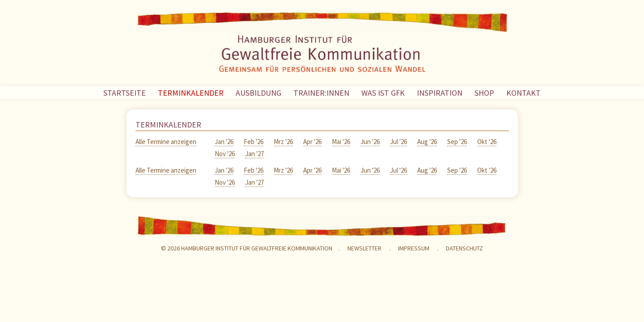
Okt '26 (487, 142)
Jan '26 (224, 142)
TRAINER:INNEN (321, 93)
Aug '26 (427, 142)
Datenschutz (464, 248)
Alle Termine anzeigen (166, 142)
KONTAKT (523, 93)
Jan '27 (254, 154)
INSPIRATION (440, 93)
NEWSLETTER (364, 248)
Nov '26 (225, 154)
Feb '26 (254, 142)
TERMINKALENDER (191, 93)
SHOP (484, 93)
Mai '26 (341, 142)
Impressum (414, 248)
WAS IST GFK (383, 93)
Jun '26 (370, 142)
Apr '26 (312, 142)
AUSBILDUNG (258, 93)
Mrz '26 (283, 142)
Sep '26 (457, 142)
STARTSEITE (125, 93)
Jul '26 (398, 142)
